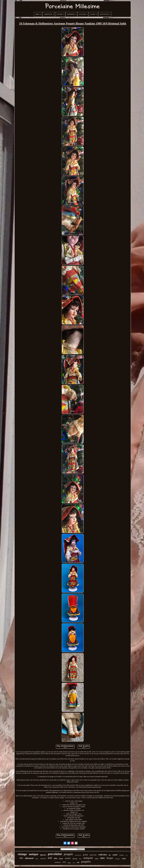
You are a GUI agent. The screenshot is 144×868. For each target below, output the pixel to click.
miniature (58, 862)
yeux (127, 855)
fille (110, 855)
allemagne (117, 859)
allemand (29, 858)
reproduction (78, 855)
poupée (68, 854)
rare (102, 858)
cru (64, 862)
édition (37, 859)
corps (124, 858)
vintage (22, 854)
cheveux (75, 859)
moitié (115, 855)
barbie (61, 859)
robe (78, 862)
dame (80, 859)
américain (93, 855)
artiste (97, 859)
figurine (43, 855)
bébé (56, 858)
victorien (43, 859)
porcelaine (55, 854)
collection (103, 855)
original (121, 855)
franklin (69, 863)
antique (34, 854)
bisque (110, 858)
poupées (86, 862)
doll (50, 858)
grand (85, 855)
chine (74, 863)
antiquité (88, 858)
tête (21, 858)
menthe (68, 858)
